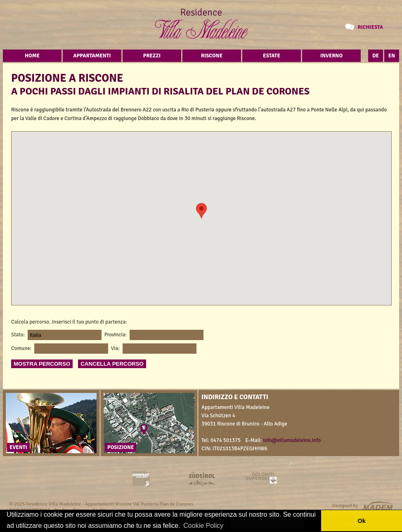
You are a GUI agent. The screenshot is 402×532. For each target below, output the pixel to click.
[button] (201, 211)
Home (32, 56)
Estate (272, 56)
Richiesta (370, 27)
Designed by (345, 506)
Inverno (331, 56)
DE (376, 56)
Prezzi (152, 56)
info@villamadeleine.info (292, 440)
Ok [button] (361, 521)
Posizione (121, 447)
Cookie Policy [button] (203, 526)
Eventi (18, 447)
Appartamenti (92, 56)
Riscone (212, 56)
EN (392, 56)
